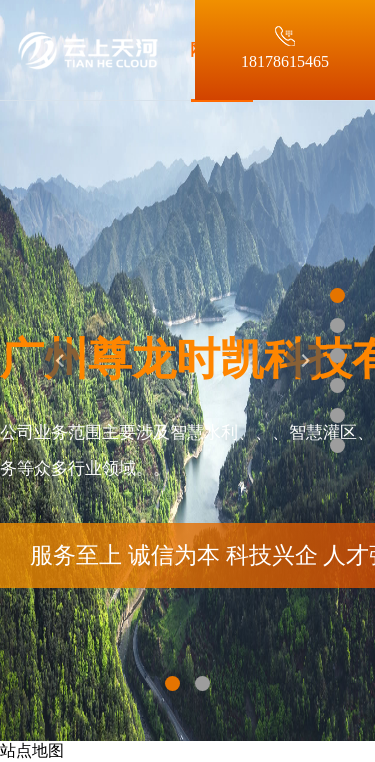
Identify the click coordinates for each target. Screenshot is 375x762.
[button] (60, 381)
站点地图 (32, 750)
